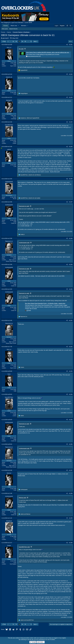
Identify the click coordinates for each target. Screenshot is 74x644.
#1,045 (71, 147)
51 (13, 41)
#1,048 (71, 238)
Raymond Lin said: (24, 206)
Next (35, 41)
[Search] (70, 26)
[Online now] (2, 148)
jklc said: (21, 49)
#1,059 (71, 518)
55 (25, 41)
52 (16, 41)
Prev (4, 41)
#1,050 (71, 289)
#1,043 (71, 97)
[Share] (67, 45)
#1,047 (71, 202)
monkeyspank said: (24, 243)
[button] (18, 26)
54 (22, 41)
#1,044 (71, 122)
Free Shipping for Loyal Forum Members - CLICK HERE (17, 23)
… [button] (11, 41)
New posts (5, 29)
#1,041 (71, 45)
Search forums (13, 29)
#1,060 (71, 543)
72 (31, 41)
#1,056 (71, 444)
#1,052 (71, 347)
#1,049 (71, 264)
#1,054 (71, 394)
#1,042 (71, 74)
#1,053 (71, 371)
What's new (14, 26)
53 (19, 41)
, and (30, 118)
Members (24, 26)
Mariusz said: (23, 498)
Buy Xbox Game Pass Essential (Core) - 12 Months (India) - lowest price (45, 303)
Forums (6, 26)
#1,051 (71, 321)
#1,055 (71, 420)
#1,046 (71, 179)
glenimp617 (6, 38)
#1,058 (71, 493)
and (25, 514)
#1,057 (71, 470)
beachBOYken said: (24, 547)
